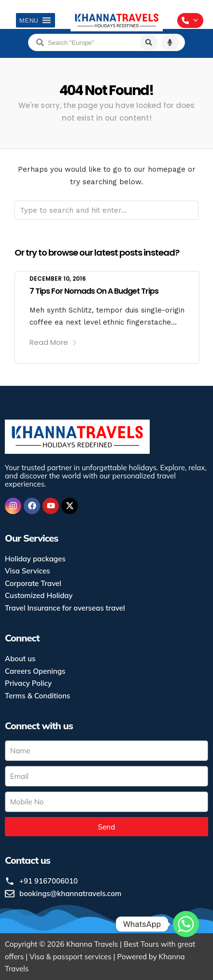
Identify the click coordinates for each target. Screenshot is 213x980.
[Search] (149, 42)
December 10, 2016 (58, 279)
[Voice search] (170, 42)
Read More (53, 342)
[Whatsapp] (186, 924)
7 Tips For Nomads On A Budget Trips (94, 291)
